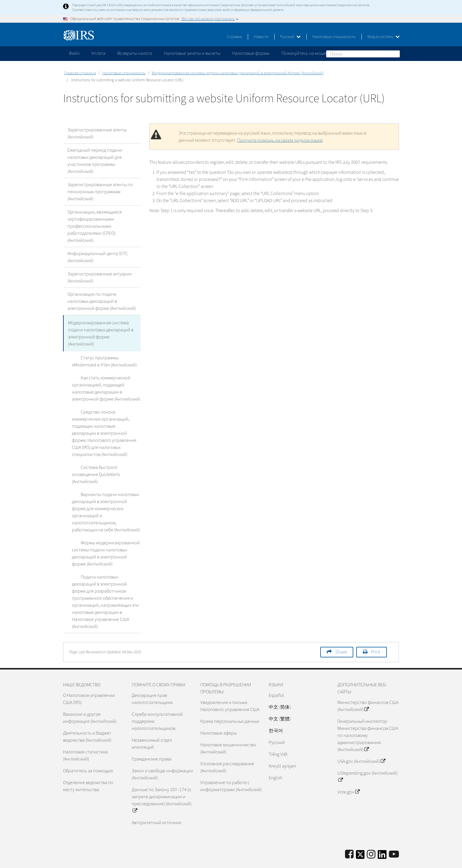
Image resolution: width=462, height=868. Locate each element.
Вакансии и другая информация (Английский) (90, 702)
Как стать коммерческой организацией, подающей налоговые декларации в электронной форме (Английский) (106, 386)
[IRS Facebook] (349, 838)
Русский (290, 37)
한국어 (276, 715)
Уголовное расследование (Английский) (227, 751)
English (275, 762)
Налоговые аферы (219, 717)
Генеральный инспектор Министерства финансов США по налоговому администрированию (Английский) (368, 719)
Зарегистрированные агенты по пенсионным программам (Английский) (100, 192)
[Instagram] (371, 838)
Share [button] (341, 636)
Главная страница (80, 73)
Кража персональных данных (230, 705)
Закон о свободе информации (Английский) (162, 758)
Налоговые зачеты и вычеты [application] (192, 53)
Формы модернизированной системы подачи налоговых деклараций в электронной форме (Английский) (101, 544)
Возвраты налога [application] (135, 53)
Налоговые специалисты (334, 37)
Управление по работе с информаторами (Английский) (231, 770)
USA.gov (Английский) (361, 745)
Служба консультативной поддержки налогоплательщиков (157, 705)
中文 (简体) (280, 691)
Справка (234, 37)
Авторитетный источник (156, 806)
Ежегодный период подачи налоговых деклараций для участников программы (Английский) (95, 161)
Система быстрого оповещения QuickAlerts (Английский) (104, 469)
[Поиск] (363, 54)
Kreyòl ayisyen (282, 750)
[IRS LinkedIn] (382, 840)
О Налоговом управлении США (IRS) (89, 683)
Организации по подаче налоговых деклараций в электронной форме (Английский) (102, 301)
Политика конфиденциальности (335, 861)
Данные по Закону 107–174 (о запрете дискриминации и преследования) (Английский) (162, 784)
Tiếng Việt (278, 738)
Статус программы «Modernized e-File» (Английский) (106, 359)
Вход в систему (383, 37)
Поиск (395, 54)
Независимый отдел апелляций (152, 728)
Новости (261, 37)
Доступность (386, 861)
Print (376, 636)
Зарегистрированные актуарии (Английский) (100, 277)
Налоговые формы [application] (251, 53)
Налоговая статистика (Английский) (85, 739)
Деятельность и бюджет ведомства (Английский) (87, 720)
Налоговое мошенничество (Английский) (228, 732)
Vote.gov (348, 776)
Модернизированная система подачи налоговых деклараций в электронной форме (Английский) (238, 73)
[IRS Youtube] (394, 838)
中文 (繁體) (280, 703)
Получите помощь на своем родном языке (280, 140)
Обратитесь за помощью (88, 755)
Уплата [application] (98, 53)
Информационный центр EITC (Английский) (98, 257)
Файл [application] (74, 53)
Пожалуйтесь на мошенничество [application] (315, 53)
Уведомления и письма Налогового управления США (230, 690)
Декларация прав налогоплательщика (152, 683)
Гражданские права (152, 743)
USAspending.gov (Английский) (367, 760)
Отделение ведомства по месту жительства (88, 770)
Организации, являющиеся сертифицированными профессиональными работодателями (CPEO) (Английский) (95, 226)
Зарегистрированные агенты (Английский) (97, 133)
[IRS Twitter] (360, 840)
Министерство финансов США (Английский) (368, 690)
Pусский (277, 726)
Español (276, 679)
